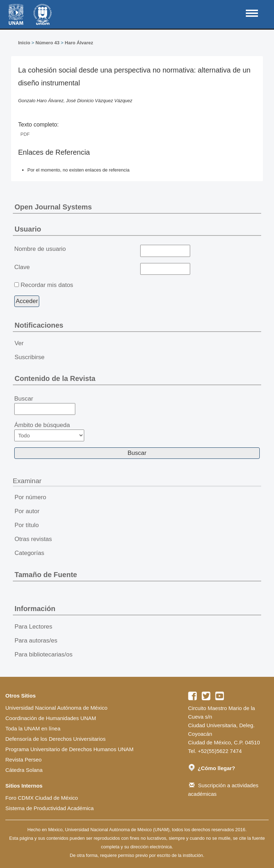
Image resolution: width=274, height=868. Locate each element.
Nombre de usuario (40, 249)
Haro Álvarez (79, 43)
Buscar (45, 405)
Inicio (24, 43)
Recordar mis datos (47, 285)
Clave (22, 267)
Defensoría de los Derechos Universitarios (55, 739)
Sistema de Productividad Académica (50, 808)
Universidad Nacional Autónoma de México (56, 708)
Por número (31, 497)
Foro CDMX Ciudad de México (42, 798)
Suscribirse (30, 357)
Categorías (29, 553)
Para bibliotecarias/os (44, 654)
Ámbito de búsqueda (49, 431)
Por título (27, 525)
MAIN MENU (252, 13)
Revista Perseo (24, 760)
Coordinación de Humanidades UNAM (51, 718)
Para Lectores (34, 627)
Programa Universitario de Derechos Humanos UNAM (69, 749)
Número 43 (48, 43)
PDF (25, 134)
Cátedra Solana (24, 770)
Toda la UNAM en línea (33, 728)
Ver (19, 343)
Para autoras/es (36, 641)
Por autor (27, 511)
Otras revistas (33, 539)
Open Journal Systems (53, 207)
